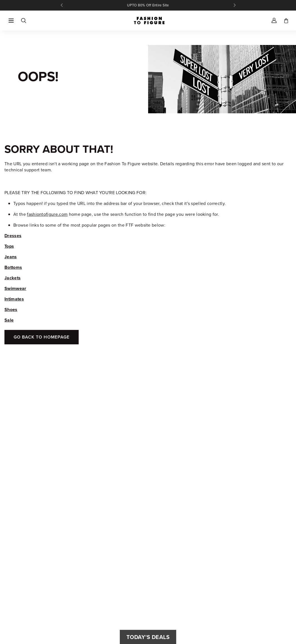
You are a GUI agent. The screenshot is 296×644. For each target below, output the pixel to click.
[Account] (274, 21)
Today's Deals (148, 637)
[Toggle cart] (286, 21)
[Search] (23, 21)
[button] (11, 21)
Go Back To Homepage (42, 337)
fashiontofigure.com (47, 214)
